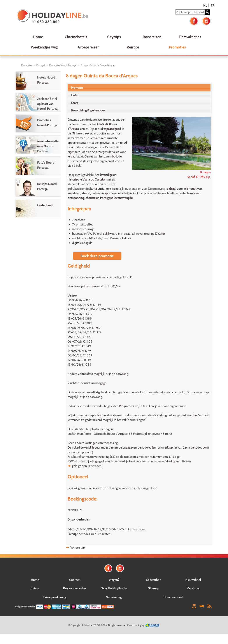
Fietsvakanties (190, 37)
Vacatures (193, 588)
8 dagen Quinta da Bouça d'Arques (98, 65)
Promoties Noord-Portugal (63, 65)
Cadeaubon (154, 580)
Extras (35, 588)
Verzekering (114, 597)
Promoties (177, 47)
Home (38, 37)
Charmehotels (76, 37)
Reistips (133, 47)
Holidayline (87, 625)
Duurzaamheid (173, 597)
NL (205, 5)
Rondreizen (152, 37)
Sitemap (154, 588)
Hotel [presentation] (75, 95)
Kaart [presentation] (74, 103)
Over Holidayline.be (114, 588)
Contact (74, 580)
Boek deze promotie (97, 256)
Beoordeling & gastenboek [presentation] (88, 110)
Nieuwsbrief (193, 580)
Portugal (41, 65)
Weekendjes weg (44, 47)
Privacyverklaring (55, 597)
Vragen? (114, 580)
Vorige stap (78, 547)
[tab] (139, 88)
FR (213, 5)
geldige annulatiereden (87, 466)
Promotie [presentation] (77, 88)
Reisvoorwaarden (75, 588)
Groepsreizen (89, 47)
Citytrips (114, 37)
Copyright (75, 625)
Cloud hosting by (136, 625)
